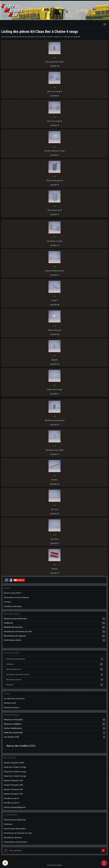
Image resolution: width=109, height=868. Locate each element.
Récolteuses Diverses (55, 680)
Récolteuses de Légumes (15, 636)
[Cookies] (5, 863)
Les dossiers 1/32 (11, 737)
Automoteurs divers (12, 640)
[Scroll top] (104, 863)
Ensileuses (8, 623)
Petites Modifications (13, 728)
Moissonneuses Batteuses (15, 619)
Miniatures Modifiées (13, 724)
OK (103, 851)
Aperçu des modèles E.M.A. (21, 746)
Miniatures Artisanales (13, 720)
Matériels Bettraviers (55, 669)
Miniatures (55, 685)
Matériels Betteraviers (13, 627)
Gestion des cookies (55, 865)
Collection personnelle (13, 733)
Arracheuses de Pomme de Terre (18, 632)
